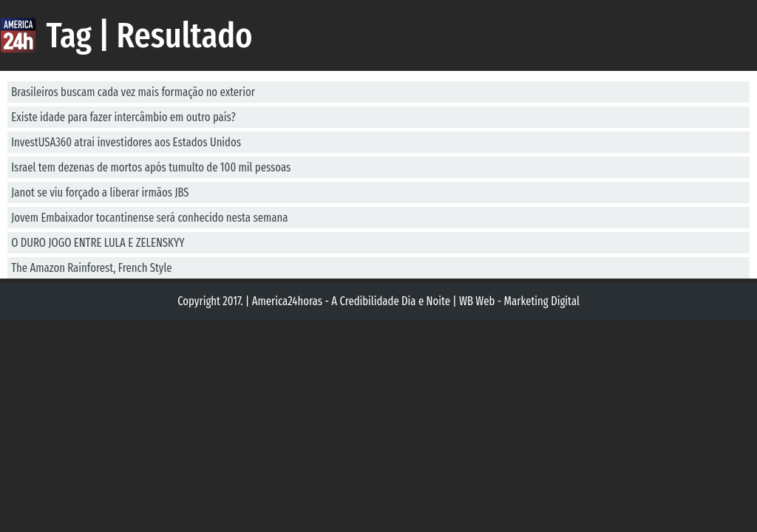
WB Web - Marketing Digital (519, 301)
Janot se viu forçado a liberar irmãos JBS (100, 192)
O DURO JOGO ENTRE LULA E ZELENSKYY (98, 243)
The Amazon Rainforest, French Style (91, 268)
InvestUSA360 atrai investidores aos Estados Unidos (126, 142)
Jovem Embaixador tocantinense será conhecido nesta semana (149, 218)
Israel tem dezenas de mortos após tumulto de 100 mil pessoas (151, 167)
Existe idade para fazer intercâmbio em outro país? (123, 117)
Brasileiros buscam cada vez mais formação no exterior (133, 92)
